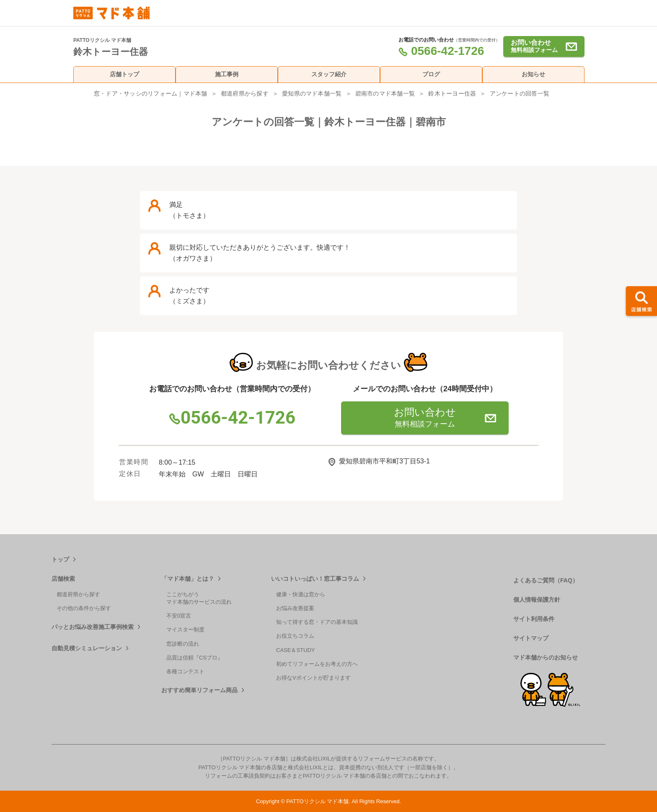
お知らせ (533, 74)
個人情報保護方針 (537, 600)
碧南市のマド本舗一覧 (385, 93)
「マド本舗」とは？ (188, 579)
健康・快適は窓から (301, 594)
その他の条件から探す (84, 608)
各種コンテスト (185, 671)
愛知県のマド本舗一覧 (312, 93)
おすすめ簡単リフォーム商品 (199, 690)
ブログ (431, 74)
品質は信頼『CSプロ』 (195, 658)
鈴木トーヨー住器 (452, 93)
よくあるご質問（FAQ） (546, 580)
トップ (60, 559)
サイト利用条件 (534, 619)
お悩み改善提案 (295, 608)
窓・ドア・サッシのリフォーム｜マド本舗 (151, 93)
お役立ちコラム (295, 636)
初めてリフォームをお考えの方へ (317, 664)
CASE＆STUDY (295, 650)
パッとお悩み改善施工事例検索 (93, 627)
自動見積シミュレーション (87, 648)
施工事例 (227, 74)
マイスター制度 (185, 630)
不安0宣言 (179, 616)
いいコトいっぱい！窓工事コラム (315, 579)
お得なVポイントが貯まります (313, 678)
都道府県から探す (245, 93)
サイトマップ (531, 638)
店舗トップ (124, 74)
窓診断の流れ (183, 644)
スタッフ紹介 (329, 74)
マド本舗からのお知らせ (546, 657)
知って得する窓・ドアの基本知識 (317, 622)
